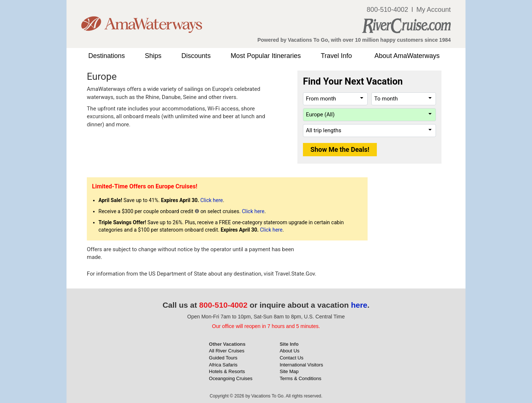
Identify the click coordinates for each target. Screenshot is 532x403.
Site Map (289, 371)
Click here (212, 200)
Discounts (196, 56)
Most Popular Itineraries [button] (266, 56)
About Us (289, 351)
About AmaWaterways (407, 56)
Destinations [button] (107, 56)
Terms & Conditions (301, 378)
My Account (434, 10)
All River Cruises (227, 351)
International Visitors (301, 365)
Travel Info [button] (336, 56)
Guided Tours (223, 358)
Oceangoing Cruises (231, 378)
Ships (153, 56)
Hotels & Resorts (227, 371)
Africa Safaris (223, 365)
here (359, 305)
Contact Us (291, 358)
